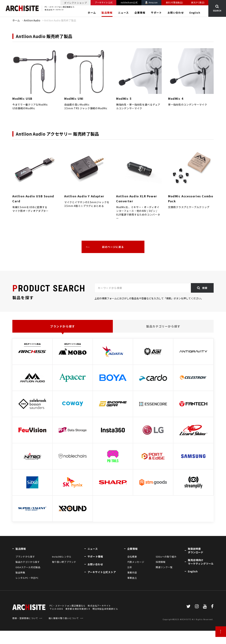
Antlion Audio (32, 20)
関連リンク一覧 (164, 567)
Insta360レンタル (62, 557)
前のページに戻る (113, 247)
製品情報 (107, 13)
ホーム (92, 13)
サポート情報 (95, 556)
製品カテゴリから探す (28, 562)
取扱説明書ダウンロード (196, 550)
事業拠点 (132, 578)
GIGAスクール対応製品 (28, 567)
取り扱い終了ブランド (64, 562)
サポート (156, 13)
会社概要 (132, 557)
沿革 (130, 567)
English (195, 13)
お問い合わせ (176, 13)
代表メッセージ (136, 562)
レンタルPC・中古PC (27, 578)
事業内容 (132, 572)
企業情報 (140, 13)
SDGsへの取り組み (166, 557)
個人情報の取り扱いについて (64, 631)
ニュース (124, 13)
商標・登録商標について (25, 631)
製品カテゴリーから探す (163, 326)
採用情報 (161, 562)
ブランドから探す (63, 326)
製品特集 (20, 572)
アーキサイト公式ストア (102, 572)
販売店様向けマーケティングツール (201, 562)
